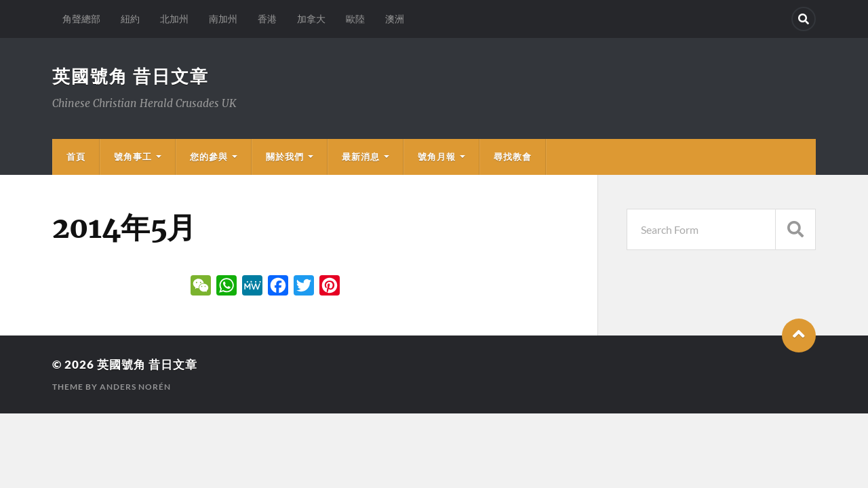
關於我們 (285, 157)
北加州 (174, 19)
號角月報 (437, 157)
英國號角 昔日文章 (131, 76)
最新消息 (361, 157)
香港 (267, 19)
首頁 (76, 157)
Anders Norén (135, 387)
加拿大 (311, 19)
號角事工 (133, 157)
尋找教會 (513, 157)
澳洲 (395, 19)
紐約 (130, 19)
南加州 (223, 19)
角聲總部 (81, 19)
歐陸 (355, 19)
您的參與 (209, 157)
